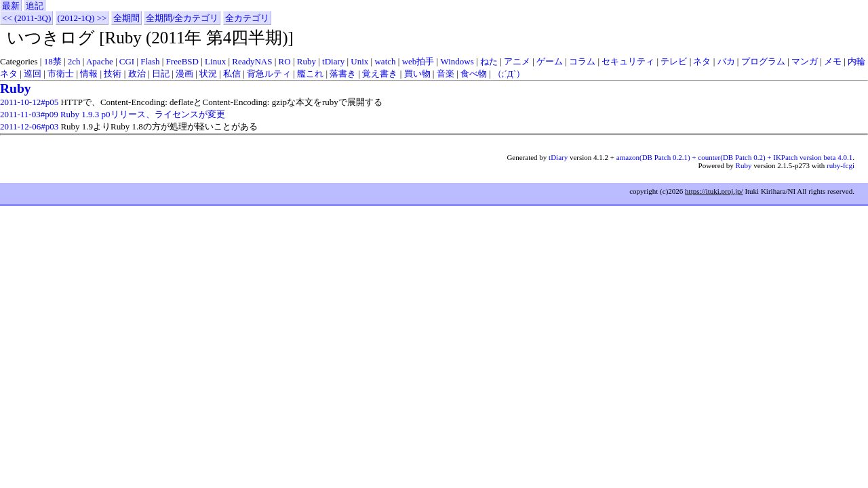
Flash (150, 61)
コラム (582, 61)
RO (285, 61)
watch (385, 61)
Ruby (307, 61)
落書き (343, 74)
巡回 (33, 74)
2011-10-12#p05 (29, 102)
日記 (161, 74)
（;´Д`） (509, 74)
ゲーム (550, 61)
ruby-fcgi (841, 165)
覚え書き (380, 74)
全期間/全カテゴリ (182, 18)
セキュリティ (628, 61)
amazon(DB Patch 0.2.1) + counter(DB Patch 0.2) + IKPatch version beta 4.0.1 (734, 157)
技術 (113, 74)
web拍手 (418, 61)
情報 (89, 74)
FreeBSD (182, 61)
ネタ (702, 61)
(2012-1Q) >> (82, 18)
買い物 (417, 74)
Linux (215, 61)
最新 (11, 6)
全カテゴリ (247, 18)
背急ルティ (269, 74)
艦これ (310, 74)
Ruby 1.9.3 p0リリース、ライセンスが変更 (143, 114)
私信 (232, 74)
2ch (74, 61)
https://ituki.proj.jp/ (714, 191)
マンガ (805, 61)
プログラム (763, 61)
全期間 (126, 18)
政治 (137, 74)
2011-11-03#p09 (29, 114)
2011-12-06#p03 (29, 126)
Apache (100, 61)
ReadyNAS (252, 61)
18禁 (53, 61)
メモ (833, 61)
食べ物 (474, 74)
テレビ (674, 61)
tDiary (333, 61)
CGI (127, 61)
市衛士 (61, 74)
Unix (359, 61)
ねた (489, 61)
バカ (726, 61)
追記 (35, 6)
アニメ (517, 61)
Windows (457, 61)
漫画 (184, 74)
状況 (208, 74)
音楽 (446, 74)
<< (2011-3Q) (26, 18)
